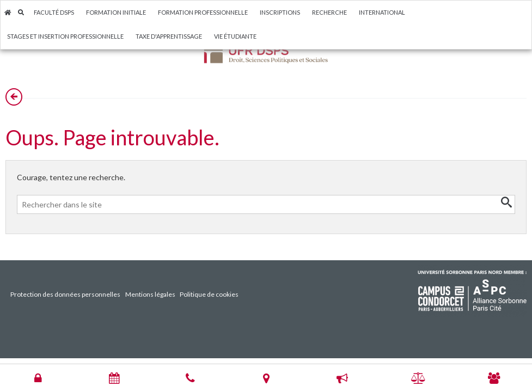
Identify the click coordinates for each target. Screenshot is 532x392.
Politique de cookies (209, 294)
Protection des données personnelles (65, 294)
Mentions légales (150, 294)
